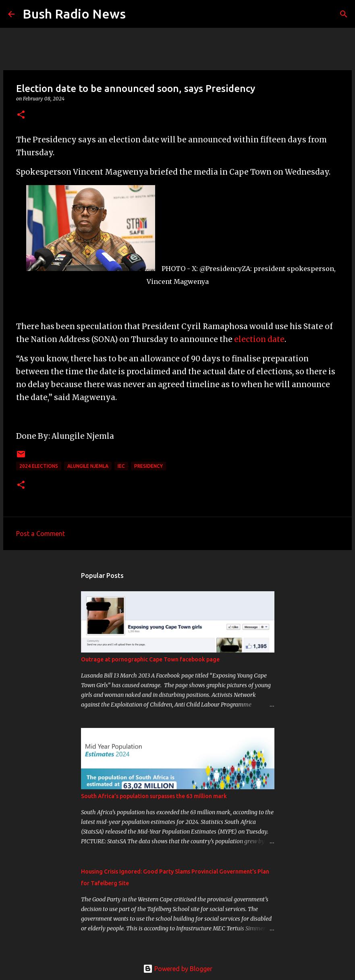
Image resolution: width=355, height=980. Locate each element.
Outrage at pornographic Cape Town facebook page (150, 659)
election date (259, 339)
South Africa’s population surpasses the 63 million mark (154, 796)
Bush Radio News (74, 14)
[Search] (137, 14)
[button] (21, 115)
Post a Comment (40, 534)
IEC (121, 466)
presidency (148, 466)
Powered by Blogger (178, 969)
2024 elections (39, 466)
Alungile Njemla (88, 466)
